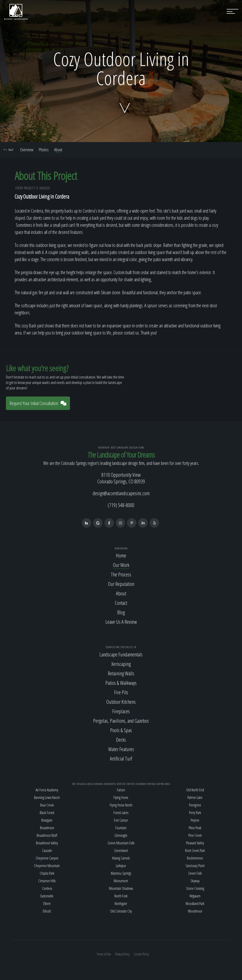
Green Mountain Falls (121, 843)
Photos (44, 150)
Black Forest (47, 813)
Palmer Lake (195, 797)
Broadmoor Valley (47, 843)
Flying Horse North (121, 805)
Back (8, 150)
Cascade (47, 851)
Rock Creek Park (195, 851)
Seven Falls (195, 873)
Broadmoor (47, 828)
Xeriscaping (121, 664)
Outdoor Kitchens (121, 702)
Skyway (195, 881)
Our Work (121, 565)
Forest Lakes (121, 813)
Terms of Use (104, 954)
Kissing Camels (121, 858)
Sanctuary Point (195, 866)
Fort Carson (121, 820)
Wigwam (195, 896)
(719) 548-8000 (121, 505)
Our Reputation (121, 584)
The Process (121, 574)
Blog (121, 612)
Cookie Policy (141, 954)
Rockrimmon (195, 858)
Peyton (195, 820)
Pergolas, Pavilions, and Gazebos (121, 721)
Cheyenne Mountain (47, 866)
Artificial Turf (121, 758)
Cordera (47, 888)
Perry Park (195, 813)
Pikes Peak (195, 828)
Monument (121, 881)
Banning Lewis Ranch (47, 797)
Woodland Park (195, 904)
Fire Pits (121, 692)
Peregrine (195, 805)
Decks (121, 739)
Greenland (121, 851)
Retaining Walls (121, 673)
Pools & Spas (121, 730)
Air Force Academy (47, 790)
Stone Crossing (195, 888)
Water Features (121, 749)
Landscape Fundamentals (121, 654)
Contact (121, 603)
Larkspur (121, 866)
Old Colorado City (121, 911)
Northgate (121, 904)
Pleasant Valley (195, 843)
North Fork (121, 896)
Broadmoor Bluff (47, 835)
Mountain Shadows (121, 888)
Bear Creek (47, 805)
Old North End (195, 790)
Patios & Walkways (121, 683)
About (58, 150)
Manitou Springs (121, 873)
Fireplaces (121, 711)
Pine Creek (195, 835)
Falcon (121, 790)
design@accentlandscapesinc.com (121, 493)
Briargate (47, 820)
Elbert (47, 904)
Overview (27, 150)
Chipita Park (47, 873)
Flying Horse (121, 797)
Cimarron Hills (47, 881)
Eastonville (47, 896)
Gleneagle (121, 835)
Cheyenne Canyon (47, 858)
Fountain (121, 828)
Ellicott (47, 911)
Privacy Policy (122, 954)
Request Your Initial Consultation (38, 403)
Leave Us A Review (121, 622)
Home (121, 555)
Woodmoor (195, 911)
